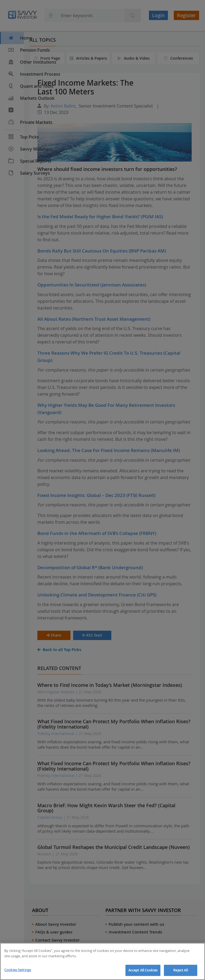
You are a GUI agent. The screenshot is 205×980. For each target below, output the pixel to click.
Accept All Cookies (143, 970)
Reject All (180, 970)
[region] (102, 961)
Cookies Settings (18, 970)
